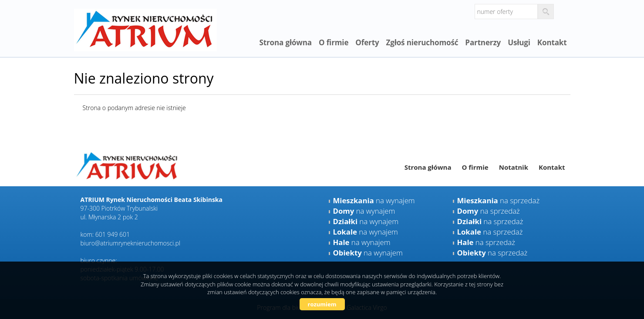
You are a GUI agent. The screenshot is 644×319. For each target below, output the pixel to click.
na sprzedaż (499, 200)
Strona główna (285, 42)
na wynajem (374, 200)
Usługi (519, 42)
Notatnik (514, 167)
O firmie (334, 42)
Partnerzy (483, 42)
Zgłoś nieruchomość (422, 42)
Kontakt (552, 42)
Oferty (367, 42)
